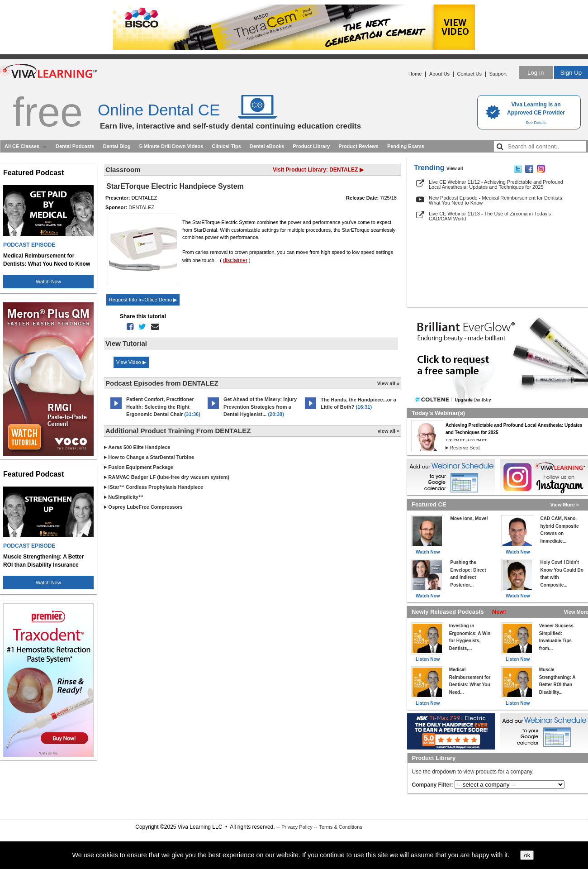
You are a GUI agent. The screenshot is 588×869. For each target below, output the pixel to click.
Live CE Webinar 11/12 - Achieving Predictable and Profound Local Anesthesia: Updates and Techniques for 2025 (496, 184)
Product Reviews (358, 146)
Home (415, 74)
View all (455, 169)
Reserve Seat (465, 448)
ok (527, 855)
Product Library (311, 146)
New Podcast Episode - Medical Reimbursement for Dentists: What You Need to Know (496, 200)
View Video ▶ (131, 362)
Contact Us (469, 74)
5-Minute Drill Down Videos (171, 146)
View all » (388, 383)
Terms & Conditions (340, 827)
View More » (565, 505)
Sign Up (571, 73)
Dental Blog (117, 146)
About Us (439, 74)
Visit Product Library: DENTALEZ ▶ (318, 170)
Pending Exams (406, 146)
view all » (389, 431)
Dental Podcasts (75, 146)
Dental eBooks (267, 146)
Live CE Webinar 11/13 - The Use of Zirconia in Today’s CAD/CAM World (490, 216)
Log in (536, 73)
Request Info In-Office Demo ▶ (143, 300)
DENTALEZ (141, 207)
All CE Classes (22, 146)
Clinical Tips (226, 146)
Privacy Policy (297, 827)
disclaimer (235, 260)
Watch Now (48, 282)
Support (498, 74)
